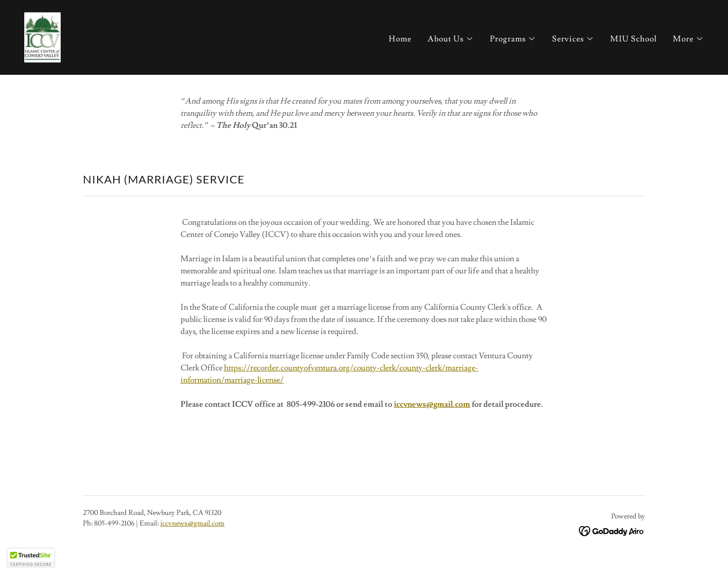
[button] (451, 39)
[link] (42, 35)
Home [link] (400, 39)
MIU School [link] (633, 39)
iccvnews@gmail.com (432, 404)
